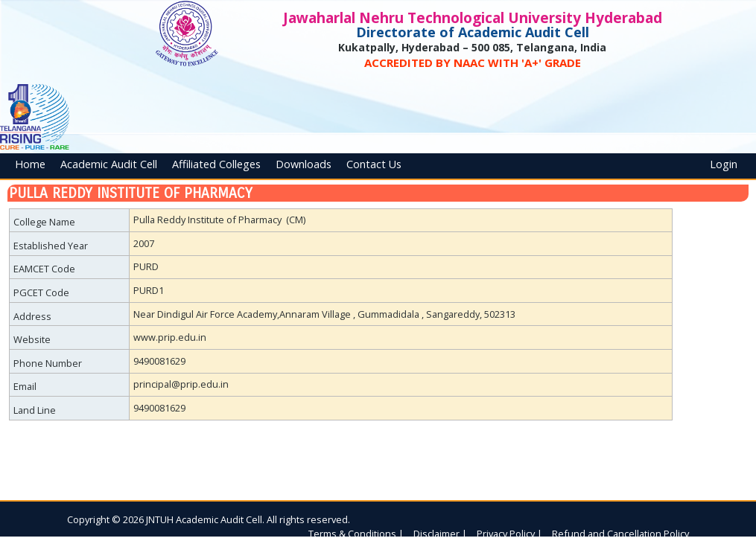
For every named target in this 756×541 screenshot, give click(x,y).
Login (724, 164)
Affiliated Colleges (216, 164)
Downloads (304, 164)
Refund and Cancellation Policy (620, 534)
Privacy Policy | (509, 534)
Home (30, 164)
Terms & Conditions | (356, 534)
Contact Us (374, 164)
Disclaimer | (440, 534)
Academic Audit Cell (109, 164)
